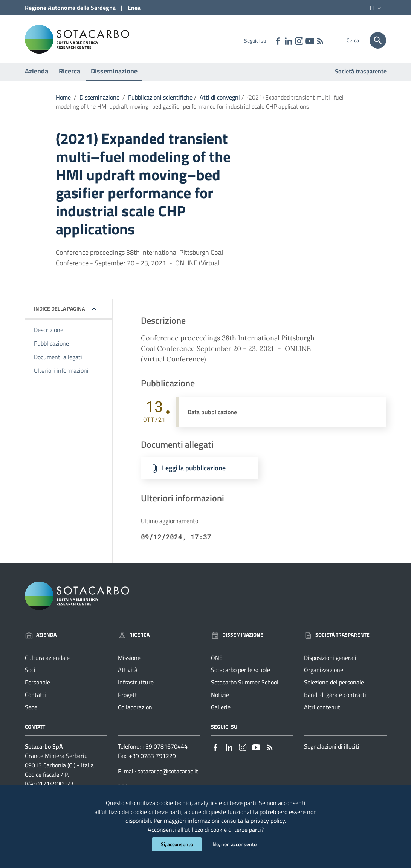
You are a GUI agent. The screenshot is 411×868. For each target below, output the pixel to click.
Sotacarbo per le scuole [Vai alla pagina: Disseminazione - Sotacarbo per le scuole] (241, 674)
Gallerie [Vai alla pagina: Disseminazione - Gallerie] (221, 711)
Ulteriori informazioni (61, 374)
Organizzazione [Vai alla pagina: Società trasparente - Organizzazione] (324, 674)
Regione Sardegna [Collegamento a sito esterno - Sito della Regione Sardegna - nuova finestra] (70, 8)
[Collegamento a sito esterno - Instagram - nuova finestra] (299, 40)
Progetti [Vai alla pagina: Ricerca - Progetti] (128, 698)
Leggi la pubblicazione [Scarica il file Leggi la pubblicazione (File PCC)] (194, 472)
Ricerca (70, 75)
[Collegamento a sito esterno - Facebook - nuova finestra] (278, 40)
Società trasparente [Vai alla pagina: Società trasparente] (361, 75)
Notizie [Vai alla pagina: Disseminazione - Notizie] (220, 698)
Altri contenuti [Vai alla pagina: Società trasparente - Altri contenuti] (323, 711)
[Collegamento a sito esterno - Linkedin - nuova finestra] (288, 40)
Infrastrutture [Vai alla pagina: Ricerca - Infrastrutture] (136, 686)
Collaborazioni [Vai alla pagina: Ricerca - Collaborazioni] (136, 711)
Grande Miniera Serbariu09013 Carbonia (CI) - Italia (59, 764)
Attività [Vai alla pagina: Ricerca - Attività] (128, 674)
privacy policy (268, 820)
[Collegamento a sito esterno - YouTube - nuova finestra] (309, 40)
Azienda (37, 75)
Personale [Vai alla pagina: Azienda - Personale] (37, 686)
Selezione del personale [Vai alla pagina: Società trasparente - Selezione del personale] (334, 686)
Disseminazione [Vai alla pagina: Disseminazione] (237, 638)
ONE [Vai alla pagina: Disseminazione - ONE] (217, 661)
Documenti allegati (58, 361)
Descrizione (49, 334)
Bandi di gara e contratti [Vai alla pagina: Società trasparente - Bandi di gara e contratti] (335, 698)
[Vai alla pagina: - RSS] (320, 40)
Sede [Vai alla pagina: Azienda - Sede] (31, 711)
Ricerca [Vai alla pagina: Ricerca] (134, 638)
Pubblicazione (51, 347)
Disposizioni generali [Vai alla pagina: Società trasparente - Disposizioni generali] (330, 661)
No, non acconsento (235, 844)
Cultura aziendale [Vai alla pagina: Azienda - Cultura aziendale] (47, 661)
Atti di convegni (220, 101)
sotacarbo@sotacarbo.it (168, 775)
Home (63, 101)
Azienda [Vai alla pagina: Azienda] (41, 638)
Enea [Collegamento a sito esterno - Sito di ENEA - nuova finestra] (134, 8)
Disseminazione (114, 75)
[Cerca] (378, 40)
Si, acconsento (177, 844)
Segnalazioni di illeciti (332, 750)
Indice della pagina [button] (59, 312)
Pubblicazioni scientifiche (160, 101)
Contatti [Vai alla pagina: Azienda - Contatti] (35, 698)
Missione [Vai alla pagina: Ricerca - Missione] (129, 661)
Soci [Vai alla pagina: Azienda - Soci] (30, 674)
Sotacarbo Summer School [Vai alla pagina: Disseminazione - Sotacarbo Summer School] (245, 686)
